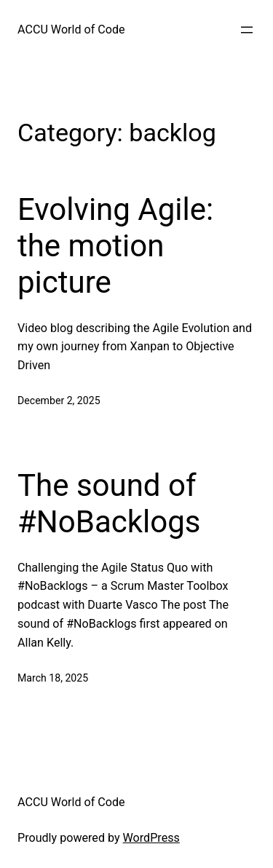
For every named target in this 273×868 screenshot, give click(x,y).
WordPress (151, 838)
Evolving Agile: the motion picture (115, 246)
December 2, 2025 (59, 401)
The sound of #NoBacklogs (109, 504)
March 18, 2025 (53, 678)
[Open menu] (247, 30)
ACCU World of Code (71, 29)
